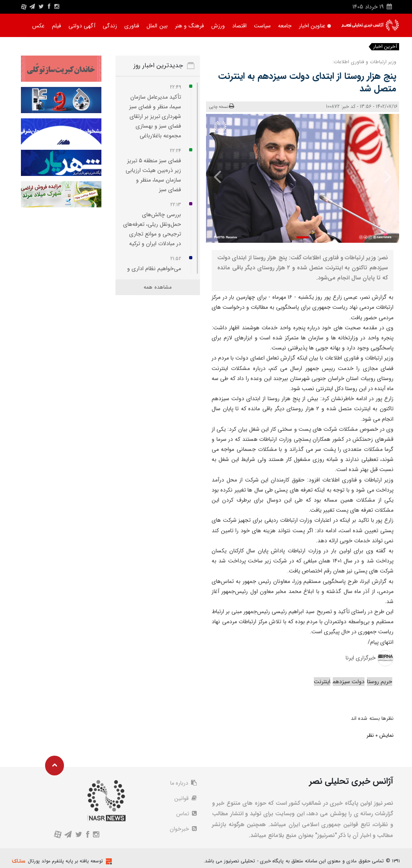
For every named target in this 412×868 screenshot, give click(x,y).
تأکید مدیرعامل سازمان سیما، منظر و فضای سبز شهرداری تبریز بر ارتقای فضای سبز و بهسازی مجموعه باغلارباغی (155, 116)
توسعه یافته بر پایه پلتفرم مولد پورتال (65, 861)
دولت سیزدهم (349, 682)
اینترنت (322, 682)
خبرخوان (183, 829)
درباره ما (183, 783)
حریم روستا (380, 682)
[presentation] (384, 176)
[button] (303, 237)
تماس (186, 814)
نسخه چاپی (222, 106)
